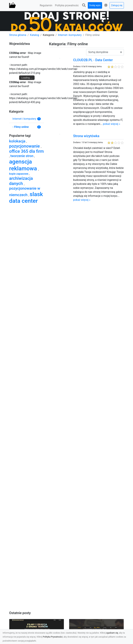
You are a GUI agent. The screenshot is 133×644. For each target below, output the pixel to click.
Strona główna (18, 35)
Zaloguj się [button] (117, 5)
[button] (84, 5)
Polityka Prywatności (53, 637)
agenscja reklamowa (24, 165)
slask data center (26, 198)
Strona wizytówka (86, 136)
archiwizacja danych (21, 181)
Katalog (34, 35)
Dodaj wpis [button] (95, 5)
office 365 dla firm (26, 151)
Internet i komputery (70, 35)
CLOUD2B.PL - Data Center (93, 60)
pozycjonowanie (25, 146)
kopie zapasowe (19, 174)
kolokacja (18, 141)
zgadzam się (112, 633)
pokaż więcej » (111, 124)
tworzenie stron (22, 156)
